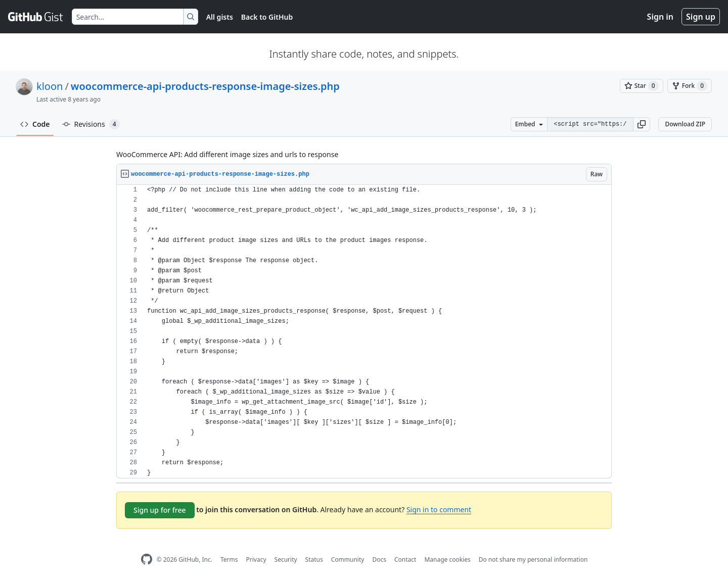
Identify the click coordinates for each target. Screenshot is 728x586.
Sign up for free (160, 510)
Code (35, 124)
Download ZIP (685, 124)
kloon (50, 86)
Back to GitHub (267, 17)
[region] (364, 332)
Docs (379, 559)
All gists (220, 17)
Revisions (91, 124)
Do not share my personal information (533, 559)
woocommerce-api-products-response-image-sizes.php (205, 86)
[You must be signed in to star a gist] (642, 86)
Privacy (256, 559)
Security (286, 559)
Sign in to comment (439, 509)
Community (348, 559)
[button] (642, 124)
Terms (229, 559)
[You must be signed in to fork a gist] (690, 86)
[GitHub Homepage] (147, 559)
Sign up (701, 17)
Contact (405, 559)
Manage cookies (447, 559)
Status (314, 559)
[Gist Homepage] (36, 17)
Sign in (660, 17)
